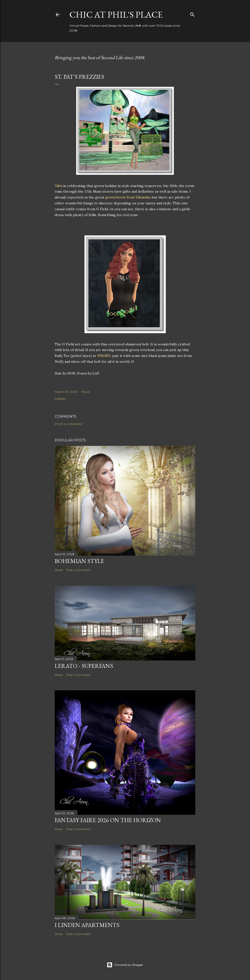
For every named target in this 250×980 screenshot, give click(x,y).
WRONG (104, 356)
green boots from (127, 197)
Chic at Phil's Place (116, 15)
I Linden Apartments (87, 925)
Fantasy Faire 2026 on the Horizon (108, 820)
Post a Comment (69, 424)
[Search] (192, 14)
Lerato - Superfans (84, 666)
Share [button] (85, 392)
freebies (60, 399)
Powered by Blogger (125, 965)
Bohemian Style (79, 561)
